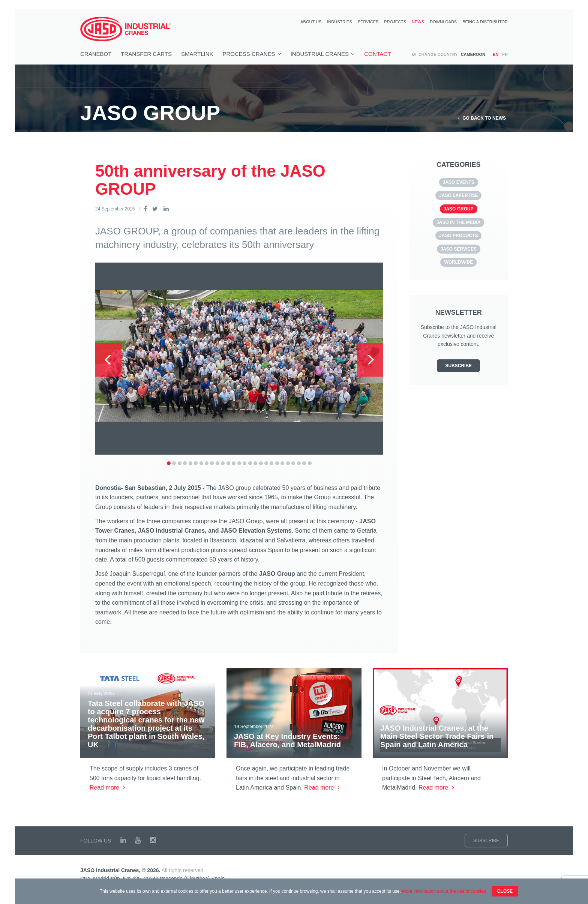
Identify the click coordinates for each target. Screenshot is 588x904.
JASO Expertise (458, 195)
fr (505, 55)
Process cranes (252, 54)
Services (368, 22)
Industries (340, 22)
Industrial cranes (323, 54)
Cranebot (96, 54)
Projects (395, 22)
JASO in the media (458, 222)
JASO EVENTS (459, 182)
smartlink (197, 54)
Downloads (443, 22)
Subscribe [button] (458, 366)
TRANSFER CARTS (146, 54)
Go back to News (482, 118)
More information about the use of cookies (444, 891)
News (418, 22)
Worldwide (458, 262)
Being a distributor (485, 22)
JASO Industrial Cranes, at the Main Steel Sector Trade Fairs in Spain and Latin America (437, 736)
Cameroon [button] (449, 54)
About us (311, 22)
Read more (107, 788)
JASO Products (458, 236)
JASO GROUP (459, 209)
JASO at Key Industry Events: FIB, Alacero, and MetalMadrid (287, 740)
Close (505, 891)
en (496, 55)
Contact (377, 54)
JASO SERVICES (459, 249)
